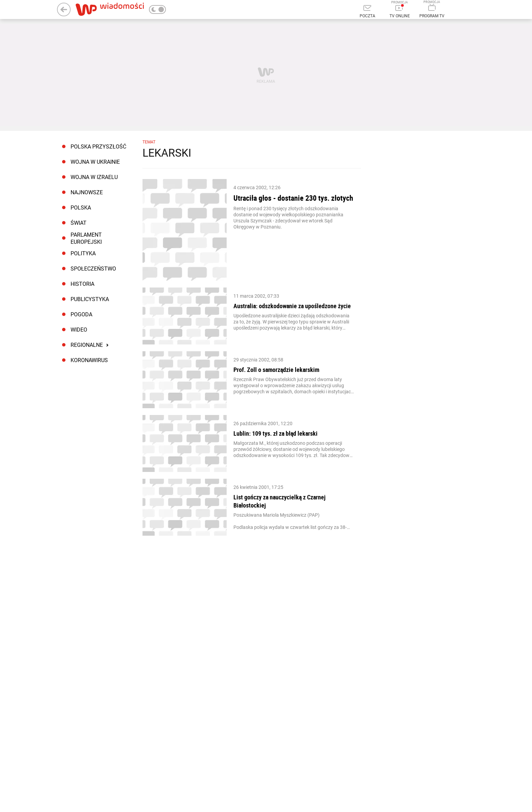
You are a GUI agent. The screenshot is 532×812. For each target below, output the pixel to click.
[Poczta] (367, 12)
